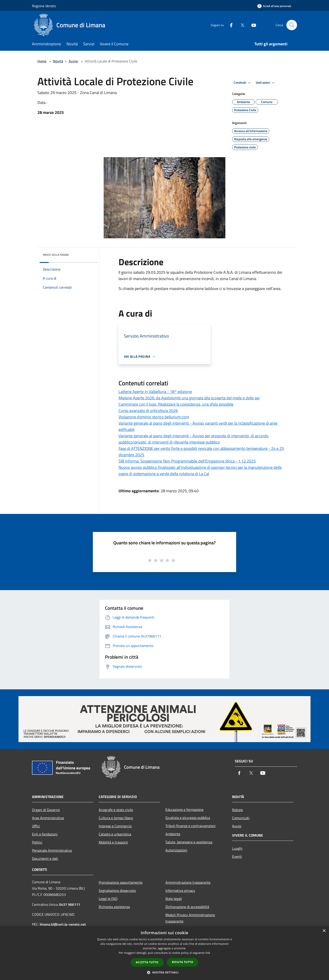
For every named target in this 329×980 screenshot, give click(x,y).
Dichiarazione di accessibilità (187, 907)
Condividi (243, 83)
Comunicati (241, 818)
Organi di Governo (46, 810)
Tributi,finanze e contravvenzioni (191, 826)
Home (42, 61)
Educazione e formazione (184, 810)
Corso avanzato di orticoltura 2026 (148, 411)
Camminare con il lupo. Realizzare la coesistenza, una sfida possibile (176, 404)
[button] (164, 972)
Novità (58, 61)
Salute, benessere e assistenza (189, 842)
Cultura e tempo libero (116, 818)
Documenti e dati (45, 858)
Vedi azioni (266, 83)
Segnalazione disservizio (117, 890)
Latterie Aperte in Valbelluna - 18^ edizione (155, 392)
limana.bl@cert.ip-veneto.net (63, 924)
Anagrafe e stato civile (116, 810)
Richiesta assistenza (114, 907)
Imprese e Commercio (115, 826)
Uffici (36, 826)
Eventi (237, 856)
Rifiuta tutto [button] (183, 962)
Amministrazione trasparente (188, 882)
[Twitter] (240, 25)
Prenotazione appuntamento (121, 882)
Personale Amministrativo (52, 850)
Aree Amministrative (48, 818)
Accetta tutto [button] (147, 962)
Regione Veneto (44, 6)
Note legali (174, 899)
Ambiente (173, 834)
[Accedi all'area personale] (274, 6)
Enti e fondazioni (45, 834)
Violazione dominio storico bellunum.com (154, 417)
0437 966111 (70, 904)
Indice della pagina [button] (56, 255)
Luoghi (237, 848)
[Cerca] (292, 25)
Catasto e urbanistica (115, 834)
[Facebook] (229, 25)
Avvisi (73, 61)
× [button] (324, 931)
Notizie (238, 810)
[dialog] (164, 953)
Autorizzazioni (176, 850)
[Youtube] (251, 25)
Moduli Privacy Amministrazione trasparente (190, 918)
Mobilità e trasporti (113, 842)
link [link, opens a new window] (208, 953)
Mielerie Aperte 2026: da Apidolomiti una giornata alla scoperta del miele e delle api (189, 398)
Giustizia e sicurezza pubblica (188, 818)
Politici (37, 842)
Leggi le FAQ (108, 899)
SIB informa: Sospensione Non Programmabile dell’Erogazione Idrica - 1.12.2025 (187, 461)
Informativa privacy (180, 890)
